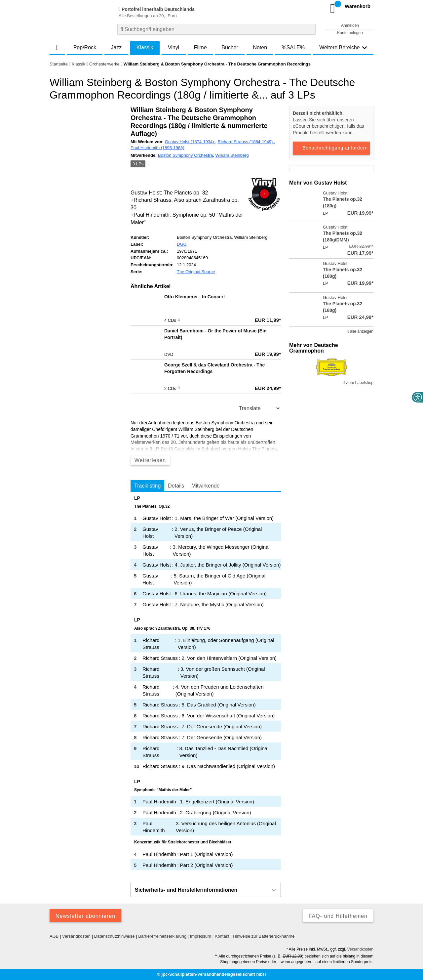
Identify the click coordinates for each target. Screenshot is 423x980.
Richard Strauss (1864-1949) (246, 142)
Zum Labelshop (359, 383)
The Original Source (196, 272)
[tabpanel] (206, 683)
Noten (260, 47)
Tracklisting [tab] (147, 486)
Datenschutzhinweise (115, 936)
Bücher (230, 47)
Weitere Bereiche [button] (343, 47)
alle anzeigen (361, 331)
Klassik (145, 47)
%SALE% (293, 47)
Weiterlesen (150, 460)
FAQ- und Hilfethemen (338, 916)
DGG (182, 244)
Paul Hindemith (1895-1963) (157, 148)
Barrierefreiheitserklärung (162, 936)
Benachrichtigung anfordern (331, 148)
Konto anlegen (350, 33)
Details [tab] (176, 486)
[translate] (259, 408)
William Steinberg (232, 155)
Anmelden (350, 25)
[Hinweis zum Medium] (148, 164)
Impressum (201, 936)
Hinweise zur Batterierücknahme (264, 936)
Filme (200, 47)
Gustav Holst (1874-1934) (190, 142)
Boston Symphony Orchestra (185, 155)
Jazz (116, 47)
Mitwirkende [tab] (205, 486)
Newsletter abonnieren (85, 916)
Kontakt (222, 936)
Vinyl (173, 47)
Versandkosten (76, 936)
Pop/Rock (85, 47)
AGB (54, 936)
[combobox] (216, 29)
